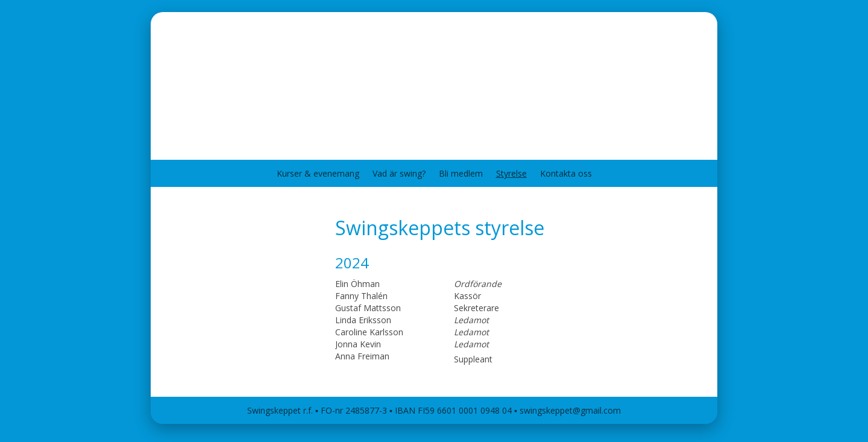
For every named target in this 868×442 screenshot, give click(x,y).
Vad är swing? (399, 173)
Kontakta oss (566, 173)
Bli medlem (461, 173)
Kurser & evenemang (318, 173)
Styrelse (511, 173)
